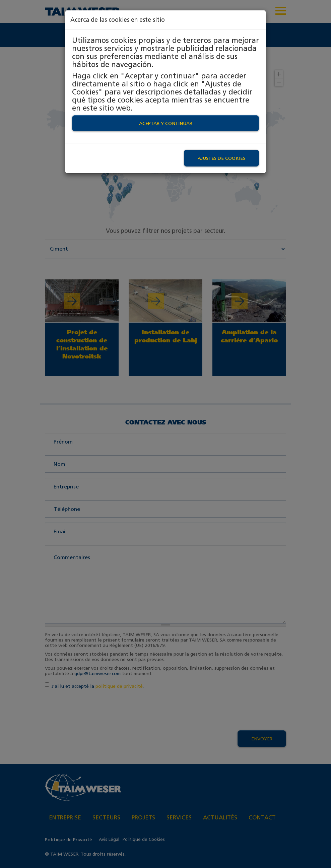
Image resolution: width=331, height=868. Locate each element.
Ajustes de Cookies (221, 158)
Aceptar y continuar (166, 123)
